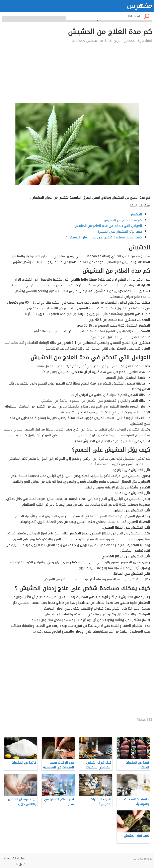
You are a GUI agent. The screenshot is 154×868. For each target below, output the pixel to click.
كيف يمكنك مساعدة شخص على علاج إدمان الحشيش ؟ (104, 237)
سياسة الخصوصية (15, 859)
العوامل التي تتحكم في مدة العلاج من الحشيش (108, 226)
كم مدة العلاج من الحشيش (123, 220)
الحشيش (136, 214)
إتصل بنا (20, 865)
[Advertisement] (77, 73)
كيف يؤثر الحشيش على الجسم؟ (120, 232)
